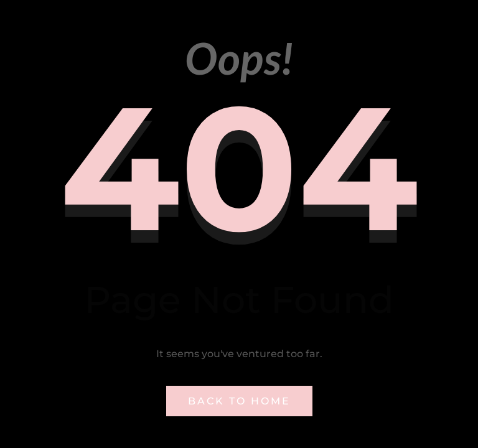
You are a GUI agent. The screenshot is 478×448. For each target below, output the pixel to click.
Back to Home (239, 401)
